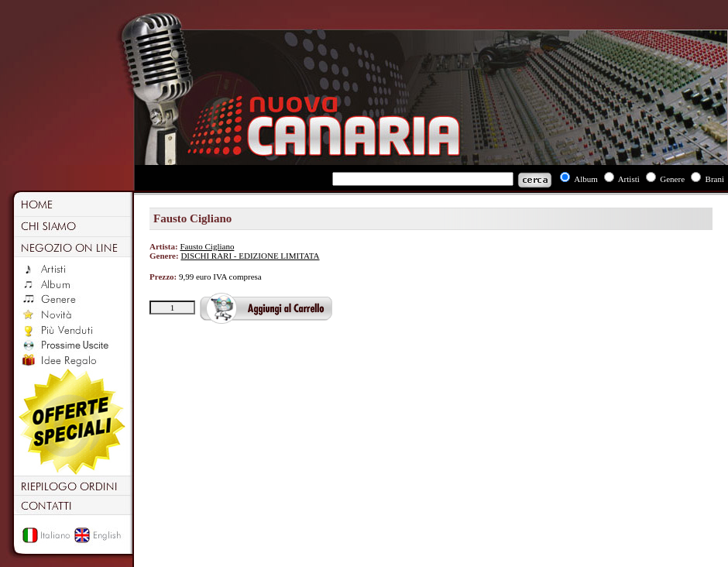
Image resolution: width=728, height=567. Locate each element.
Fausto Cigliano (207, 246)
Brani (715, 179)
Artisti (629, 179)
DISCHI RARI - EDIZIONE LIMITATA (250, 256)
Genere (672, 179)
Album (586, 179)
